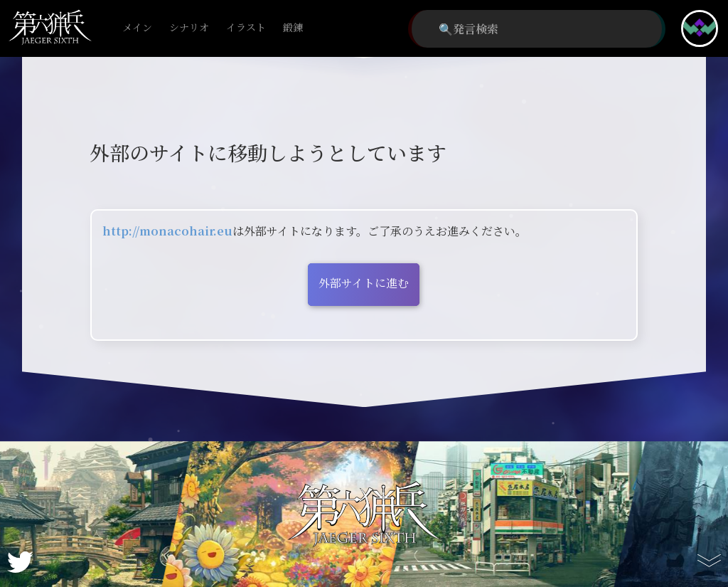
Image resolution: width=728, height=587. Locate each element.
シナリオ (189, 28)
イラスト (246, 28)
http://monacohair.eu (167, 231)
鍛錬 (293, 28)
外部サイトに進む (364, 283)
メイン (137, 28)
